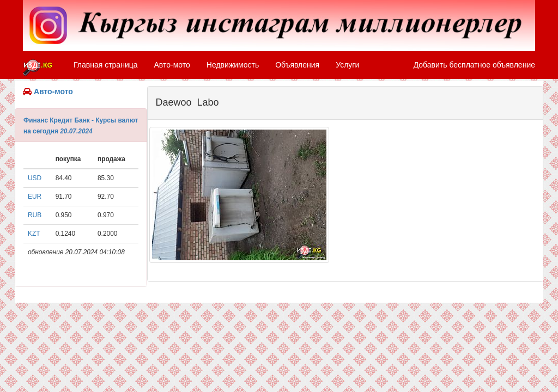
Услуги (347, 65)
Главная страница (106, 65)
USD (35, 178)
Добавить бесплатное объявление (474, 65)
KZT (34, 234)
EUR (35, 197)
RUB (35, 215)
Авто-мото (172, 65)
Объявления (297, 65)
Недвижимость (233, 65)
